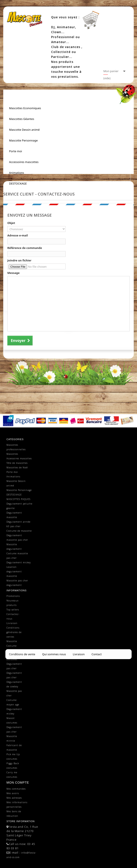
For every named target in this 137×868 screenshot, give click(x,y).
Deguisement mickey (19, 562)
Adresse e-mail (18, 235)
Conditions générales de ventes (14, 632)
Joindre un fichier (19, 260)
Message (13, 273)
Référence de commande (25, 248)
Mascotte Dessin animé (24, 130)
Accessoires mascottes (24, 162)
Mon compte (18, 783)
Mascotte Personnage (23, 140)
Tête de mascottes (17, 463)
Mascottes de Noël (17, 467)
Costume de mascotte (19, 531)
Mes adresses (14, 798)
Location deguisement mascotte (14, 571)
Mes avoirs (13, 793)
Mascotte (12, 641)
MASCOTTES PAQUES (18, 499)
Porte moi (16, 151)
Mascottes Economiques (25, 108)
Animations (17, 173)
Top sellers (13, 610)
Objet (11, 223)
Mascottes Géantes (22, 119)
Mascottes (12, 454)
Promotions (13, 596)
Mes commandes (16, 789)
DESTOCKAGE (18, 183)
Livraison (12, 623)
